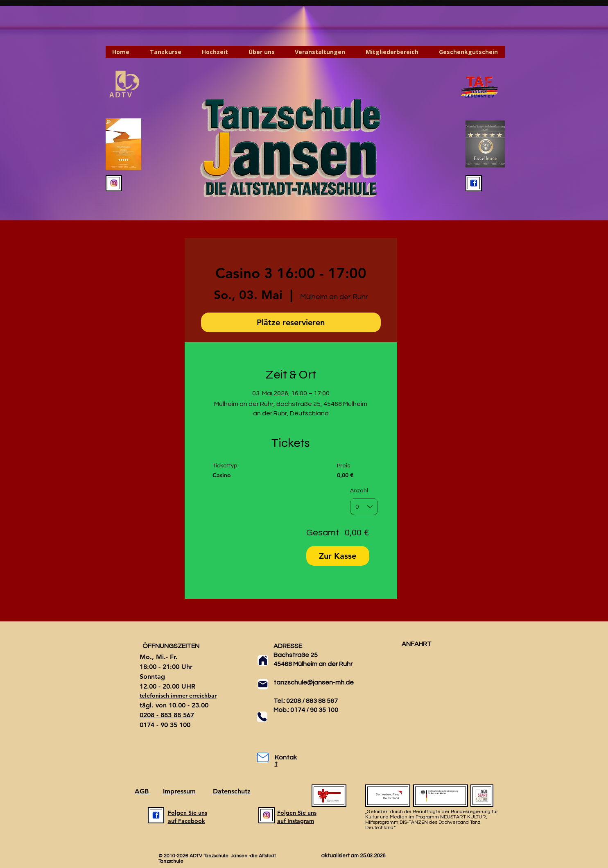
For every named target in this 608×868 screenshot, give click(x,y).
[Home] (263, 660)
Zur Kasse (338, 556)
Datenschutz (232, 791)
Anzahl (359, 491)
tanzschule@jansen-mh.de (314, 682)
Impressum (179, 791)
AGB (143, 791)
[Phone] (262, 717)
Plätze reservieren (291, 322)
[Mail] (263, 684)
